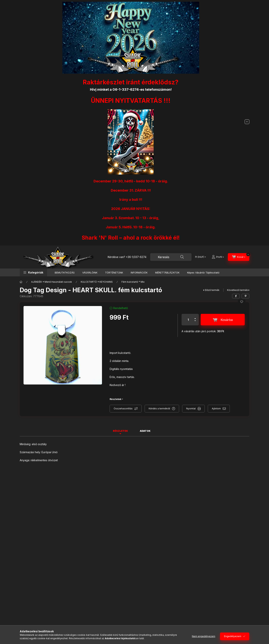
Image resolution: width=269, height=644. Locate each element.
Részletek (115, 399)
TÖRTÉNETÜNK (114, 273)
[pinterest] (245, 296)
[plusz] (195, 317)
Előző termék (212, 290)
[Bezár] (247, 122)
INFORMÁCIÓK (139, 273)
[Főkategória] (21, 282)
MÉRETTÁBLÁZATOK (167, 273)
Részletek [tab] (120, 431)
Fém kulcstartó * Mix (133, 282)
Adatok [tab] (145, 431)
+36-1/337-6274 (136, 257)
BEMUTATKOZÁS (65, 273)
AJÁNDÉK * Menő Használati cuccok (52, 282)
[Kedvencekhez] (242, 302)
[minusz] (195, 322)
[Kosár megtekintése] (239, 257)
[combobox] (171, 257)
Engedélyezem (233, 636)
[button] (33, 272)
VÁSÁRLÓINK (90, 273)
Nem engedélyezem (204, 636)
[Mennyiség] (188, 320)
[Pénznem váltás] (200, 257)
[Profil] (218, 257)
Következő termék (238, 290)
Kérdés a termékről (159, 409)
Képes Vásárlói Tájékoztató (203, 273)
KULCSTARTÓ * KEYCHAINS (97, 282)
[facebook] (236, 296)
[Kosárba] (223, 320)
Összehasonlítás (123, 409)
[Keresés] (182, 257)
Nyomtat (191, 409)
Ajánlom (216, 409)
